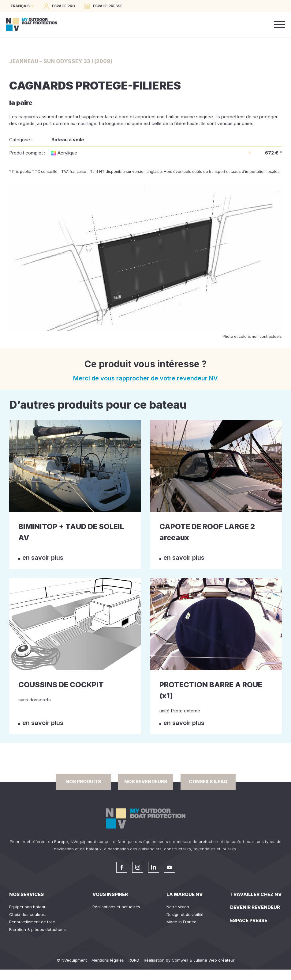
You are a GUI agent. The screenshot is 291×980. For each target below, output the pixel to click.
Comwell (180, 960)
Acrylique (67, 153)
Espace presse (249, 920)
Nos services (26, 894)
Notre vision (178, 907)
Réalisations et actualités (116, 907)
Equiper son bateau (28, 907)
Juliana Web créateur (214, 960)
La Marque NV (185, 894)
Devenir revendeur (255, 907)
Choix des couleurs (28, 914)
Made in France (181, 922)
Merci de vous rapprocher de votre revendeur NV (145, 378)
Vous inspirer (110, 894)
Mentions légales (108, 960)
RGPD (134, 960)
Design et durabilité (185, 914)
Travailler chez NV (256, 894)
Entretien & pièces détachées (37, 929)
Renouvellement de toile (32, 922)
